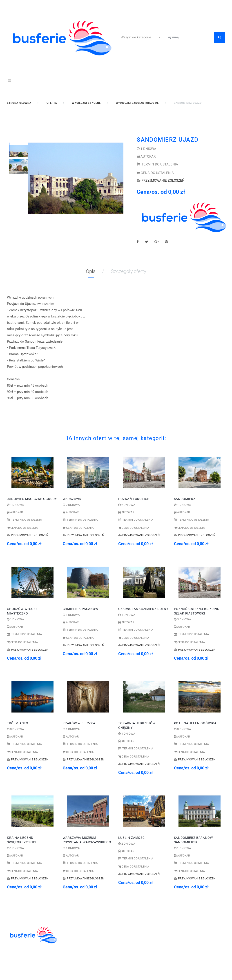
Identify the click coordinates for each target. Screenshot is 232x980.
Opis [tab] (91, 271)
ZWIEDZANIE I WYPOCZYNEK (88, 943)
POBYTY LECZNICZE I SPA (85, 957)
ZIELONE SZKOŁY (78, 938)
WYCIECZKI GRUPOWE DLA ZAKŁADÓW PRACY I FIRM (86, 965)
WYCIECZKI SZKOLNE (81, 933)
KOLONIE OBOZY (77, 928)
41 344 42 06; (134, 928)
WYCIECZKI (73, 948)
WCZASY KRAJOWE (80, 952)
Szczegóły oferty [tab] (128, 271)
